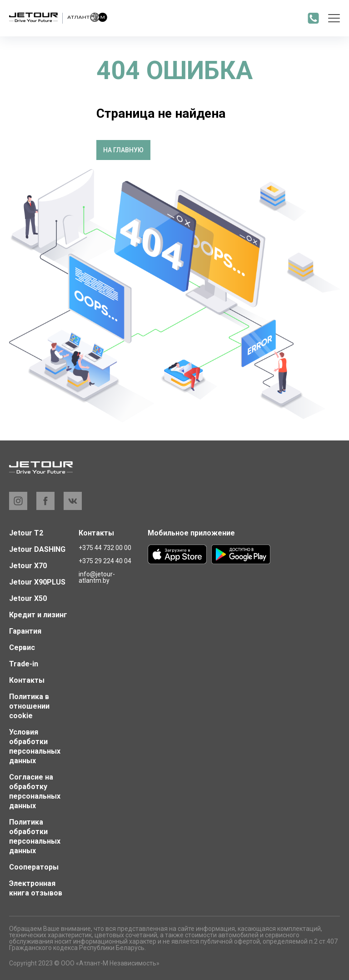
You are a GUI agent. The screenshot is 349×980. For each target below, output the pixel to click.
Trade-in (24, 664)
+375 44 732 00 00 (105, 548)
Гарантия (25, 631)
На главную (123, 150)
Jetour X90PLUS (37, 582)
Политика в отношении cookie (29, 706)
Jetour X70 (28, 566)
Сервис (22, 647)
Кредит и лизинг (38, 615)
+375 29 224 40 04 (105, 561)
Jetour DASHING (37, 549)
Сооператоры (34, 867)
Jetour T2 (26, 533)
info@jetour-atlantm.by (97, 577)
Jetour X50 (28, 598)
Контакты (27, 680)
